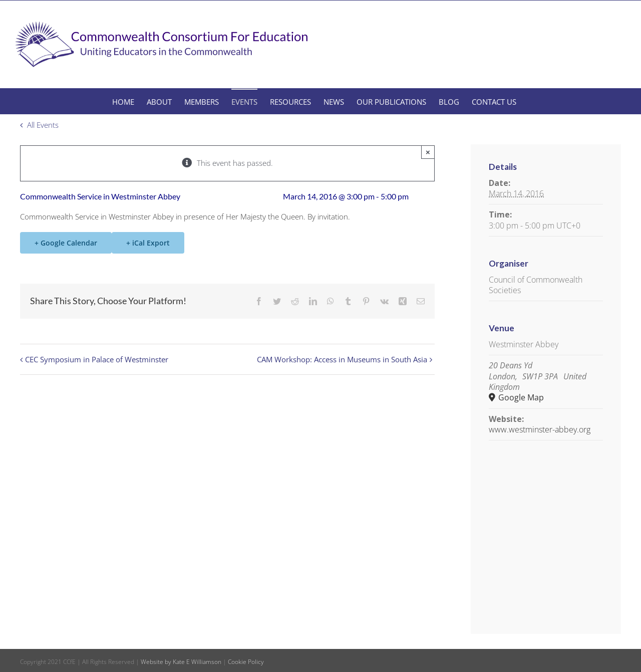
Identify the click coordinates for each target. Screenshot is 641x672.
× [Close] (428, 152)
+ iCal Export (148, 243)
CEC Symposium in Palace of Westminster (97, 359)
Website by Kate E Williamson (181, 662)
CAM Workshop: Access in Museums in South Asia (342, 359)
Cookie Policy (246, 662)
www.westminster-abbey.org (540, 429)
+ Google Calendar (66, 243)
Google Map (520, 398)
